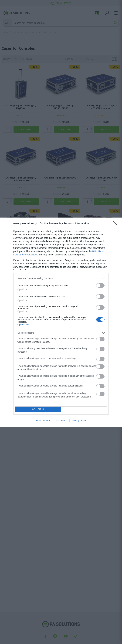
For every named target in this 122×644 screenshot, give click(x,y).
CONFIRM (38, 409)
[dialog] (61, 322)
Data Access (61, 421)
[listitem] (61, 278)
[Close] (116, 224)
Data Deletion (43, 421)
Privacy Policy (79, 421)
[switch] (100, 285)
